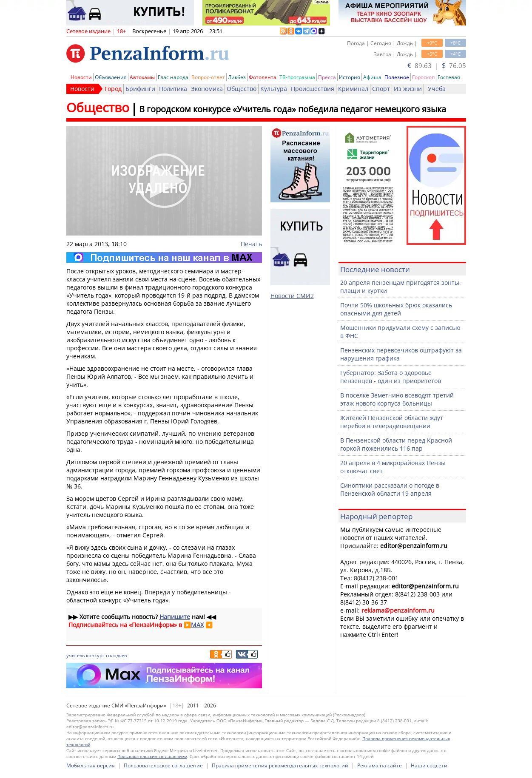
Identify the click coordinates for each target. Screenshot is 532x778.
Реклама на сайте (380, 765)
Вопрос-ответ (208, 77)
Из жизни (408, 89)
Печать (251, 244)
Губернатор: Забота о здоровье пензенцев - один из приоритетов (391, 377)
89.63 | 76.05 (437, 65)
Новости (81, 77)
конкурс (95, 655)
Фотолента (263, 77)
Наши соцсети (429, 765)
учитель (75, 655)
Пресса (327, 77)
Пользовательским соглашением (152, 756)
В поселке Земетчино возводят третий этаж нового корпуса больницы (397, 399)
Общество (242, 89)
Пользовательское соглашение (163, 765)
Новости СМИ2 (292, 296)
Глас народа (173, 77)
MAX (197, 625)
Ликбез (237, 77)
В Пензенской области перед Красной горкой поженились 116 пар (396, 444)
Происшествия (313, 89)
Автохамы (142, 77)
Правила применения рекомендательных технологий (280, 765)
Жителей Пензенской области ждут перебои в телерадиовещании (392, 422)
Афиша (372, 77)
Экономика (207, 89)
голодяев (116, 655)
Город (113, 89)
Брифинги (140, 89)
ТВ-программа (297, 77)
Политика (173, 89)
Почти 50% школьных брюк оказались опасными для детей (396, 309)
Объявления (111, 77)
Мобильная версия (91, 765)
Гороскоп (423, 77)
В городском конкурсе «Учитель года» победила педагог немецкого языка (293, 109)
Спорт (381, 89)
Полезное (397, 77)
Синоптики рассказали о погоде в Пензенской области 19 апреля (390, 489)
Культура (274, 89)
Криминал (353, 89)
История (350, 77)
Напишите (175, 617)
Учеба (437, 89)
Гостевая (449, 77)
